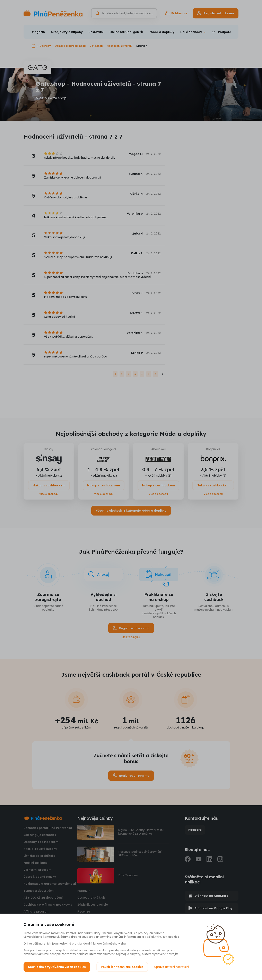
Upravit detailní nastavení (172, 967)
